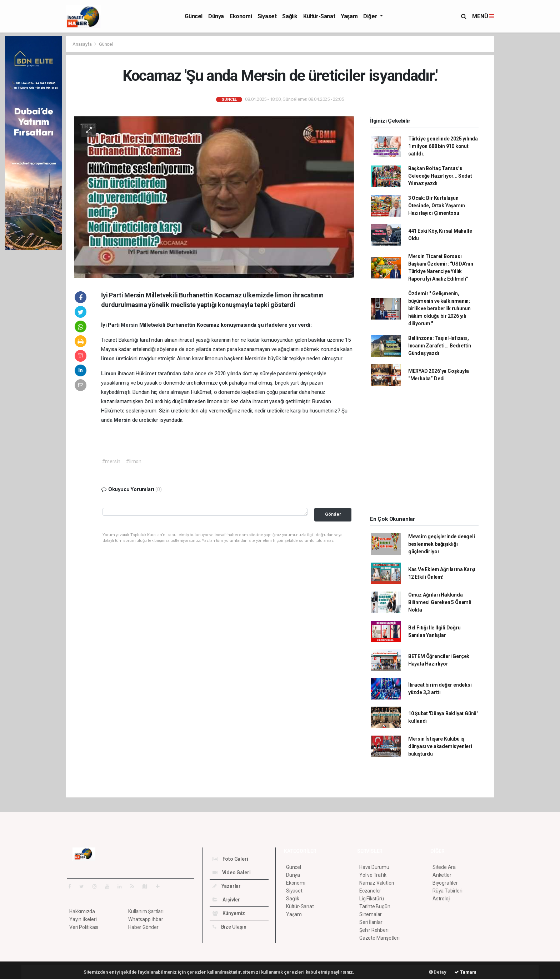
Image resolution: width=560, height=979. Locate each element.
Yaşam (349, 16)
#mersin (111, 461)
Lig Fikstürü (372, 899)
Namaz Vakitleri (377, 883)
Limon (109, 374)
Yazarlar (227, 886)
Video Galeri (231, 872)
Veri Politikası (84, 927)
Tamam (465, 972)
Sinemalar (371, 914)
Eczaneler (370, 891)
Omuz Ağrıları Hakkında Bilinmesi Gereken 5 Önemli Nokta (440, 602)
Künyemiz (229, 913)
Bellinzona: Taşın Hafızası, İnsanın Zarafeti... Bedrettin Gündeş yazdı (440, 346)
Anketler (442, 875)
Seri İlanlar (371, 922)
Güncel (194, 16)
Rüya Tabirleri (447, 891)
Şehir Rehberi (374, 930)
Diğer (371, 16)
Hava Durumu (374, 867)
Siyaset (267, 16)
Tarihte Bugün (375, 906)
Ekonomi (241, 16)
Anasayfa (82, 44)
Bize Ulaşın (229, 927)
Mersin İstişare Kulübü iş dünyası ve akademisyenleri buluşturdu (440, 746)
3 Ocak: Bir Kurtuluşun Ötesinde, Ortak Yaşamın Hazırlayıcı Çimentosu (437, 206)
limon (109, 359)
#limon (134, 461)
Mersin (130, 325)
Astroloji (441, 899)
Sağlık (290, 16)
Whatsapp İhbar (146, 919)
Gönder (333, 514)
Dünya (216, 16)
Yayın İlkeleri (83, 919)
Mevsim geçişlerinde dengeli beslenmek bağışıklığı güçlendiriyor (442, 544)
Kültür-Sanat (319, 16)
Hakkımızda (82, 911)
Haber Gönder (143, 927)
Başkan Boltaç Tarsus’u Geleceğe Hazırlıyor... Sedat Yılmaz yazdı (440, 176)
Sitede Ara (444, 867)
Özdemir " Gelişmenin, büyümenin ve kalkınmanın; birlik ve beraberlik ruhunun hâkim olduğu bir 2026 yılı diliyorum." (439, 308)
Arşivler (226, 900)
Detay (438, 972)
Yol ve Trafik (373, 875)
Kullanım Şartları (146, 911)
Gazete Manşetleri (379, 938)
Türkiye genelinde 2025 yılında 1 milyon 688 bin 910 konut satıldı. (443, 146)
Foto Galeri (230, 859)
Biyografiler (445, 883)
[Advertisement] (526, 143)
